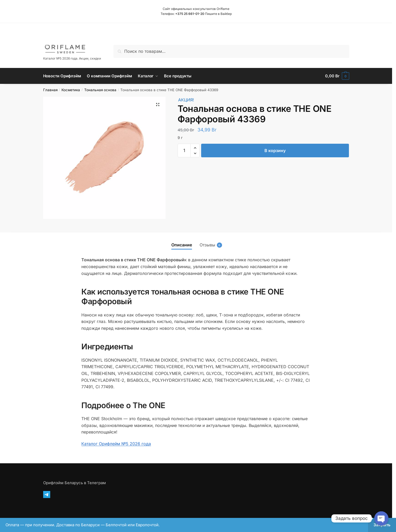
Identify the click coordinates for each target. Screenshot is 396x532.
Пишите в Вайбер (218, 14)
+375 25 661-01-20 (190, 14)
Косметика (71, 90)
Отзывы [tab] (207, 245)
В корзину (275, 151)
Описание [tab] (182, 245)
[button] (158, 105)
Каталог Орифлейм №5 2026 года (116, 444)
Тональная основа (100, 90)
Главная (50, 90)
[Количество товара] (184, 151)
